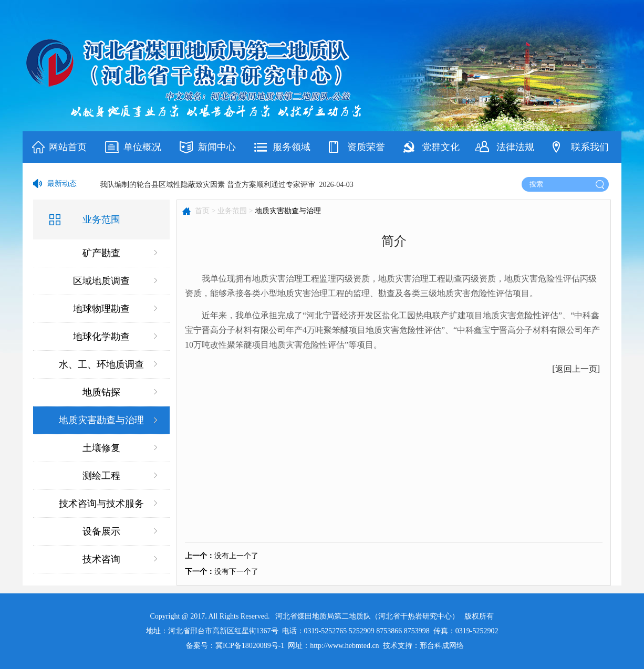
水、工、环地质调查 (101, 364)
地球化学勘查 (101, 337)
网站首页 (68, 147)
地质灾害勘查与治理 (101, 420)
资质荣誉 (366, 147)
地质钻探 (101, 392)
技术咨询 (101, 559)
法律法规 (515, 147)
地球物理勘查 (101, 309)
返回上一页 (576, 369)
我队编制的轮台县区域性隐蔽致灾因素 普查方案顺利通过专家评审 (207, 185)
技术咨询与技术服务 (101, 504)
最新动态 (62, 184)
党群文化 (441, 147)
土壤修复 (101, 448)
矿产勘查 (101, 253)
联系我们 (590, 147)
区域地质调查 (101, 281)
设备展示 (101, 531)
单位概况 (142, 147)
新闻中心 (217, 147)
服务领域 (292, 147)
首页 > (205, 211)
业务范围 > (235, 211)
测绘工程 (101, 476)
